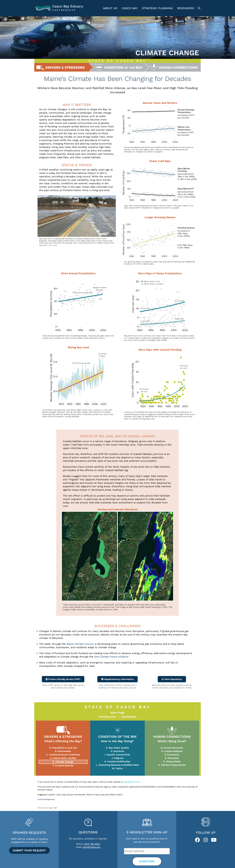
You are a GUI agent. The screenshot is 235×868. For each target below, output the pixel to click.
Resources (186, 8)
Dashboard (129, 716)
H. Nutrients (117, 751)
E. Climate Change (63, 762)
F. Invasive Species (63, 765)
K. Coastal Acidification (117, 761)
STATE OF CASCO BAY (117, 61)
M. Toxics (117, 768)
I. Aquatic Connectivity (117, 754)
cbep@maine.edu (132, 782)
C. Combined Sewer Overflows (63, 754)
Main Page (117, 712)
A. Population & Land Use (63, 748)
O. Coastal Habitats (172, 751)
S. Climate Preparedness (172, 765)
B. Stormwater (63, 751)
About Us (110, 8)
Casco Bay (130, 8)
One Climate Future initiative (111, 657)
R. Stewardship (172, 761)
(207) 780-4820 (92, 844)
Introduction (107, 716)
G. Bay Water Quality (117, 748)
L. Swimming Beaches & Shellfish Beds (117, 765)
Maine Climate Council (80, 644)
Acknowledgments (46, 799)
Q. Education (172, 758)
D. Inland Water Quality (63, 758)
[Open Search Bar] (199, 8)
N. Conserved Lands (172, 748)
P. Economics (172, 754)
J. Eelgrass (117, 758)
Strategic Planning (157, 8)
